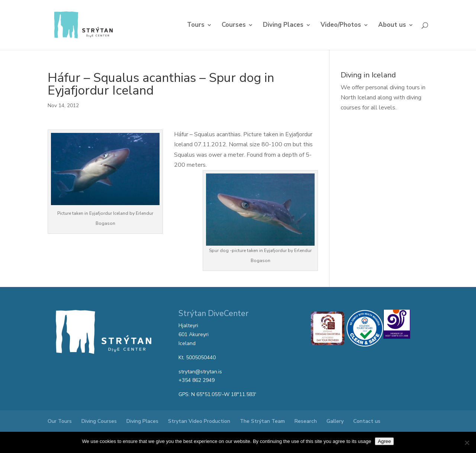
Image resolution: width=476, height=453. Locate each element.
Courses (234, 26)
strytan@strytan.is (200, 372)
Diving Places (283, 26)
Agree (385, 441)
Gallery (335, 421)
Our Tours (60, 421)
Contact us (367, 421)
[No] (467, 443)
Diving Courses (99, 421)
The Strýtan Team (262, 421)
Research (306, 421)
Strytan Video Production (199, 421)
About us (392, 26)
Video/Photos (341, 26)
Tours (196, 26)
